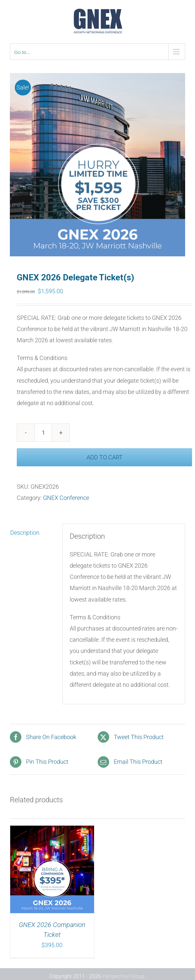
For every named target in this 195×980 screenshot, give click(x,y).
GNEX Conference (66, 498)
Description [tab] (25, 533)
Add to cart (105, 457)
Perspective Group (123, 976)
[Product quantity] (43, 433)
